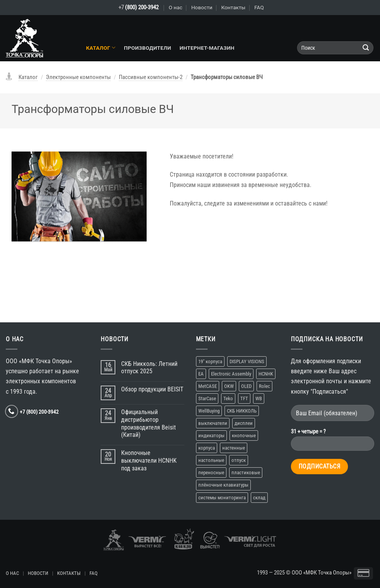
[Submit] (366, 48)
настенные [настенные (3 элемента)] (234, 448)
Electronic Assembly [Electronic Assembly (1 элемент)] (231, 374)
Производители (147, 48)
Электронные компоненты (78, 77)
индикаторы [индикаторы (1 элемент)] (211, 436)
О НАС (12, 573)
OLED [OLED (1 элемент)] (246, 386)
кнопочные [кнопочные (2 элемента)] (244, 436)
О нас (175, 7)
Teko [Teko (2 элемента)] (228, 398)
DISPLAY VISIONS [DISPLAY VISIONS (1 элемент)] (247, 361)
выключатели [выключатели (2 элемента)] (213, 423)
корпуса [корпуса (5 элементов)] (207, 448)
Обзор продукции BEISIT (152, 389)
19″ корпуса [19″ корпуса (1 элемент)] (210, 361)
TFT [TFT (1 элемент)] (244, 398)
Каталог (101, 48)
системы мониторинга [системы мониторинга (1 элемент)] (222, 498)
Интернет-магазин (207, 48)
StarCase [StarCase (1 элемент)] (207, 398)
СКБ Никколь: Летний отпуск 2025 (149, 368)
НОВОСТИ (38, 573)
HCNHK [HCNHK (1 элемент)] (266, 374)
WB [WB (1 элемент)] (259, 398)
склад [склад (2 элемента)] (259, 498)
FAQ (259, 7)
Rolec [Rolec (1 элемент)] (264, 386)
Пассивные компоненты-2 (151, 77)
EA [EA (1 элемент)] (201, 374)
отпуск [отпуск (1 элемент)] (239, 460)
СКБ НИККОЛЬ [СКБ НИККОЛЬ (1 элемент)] (242, 411)
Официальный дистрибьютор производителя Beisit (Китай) (149, 423)
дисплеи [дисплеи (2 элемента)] (244, 423)
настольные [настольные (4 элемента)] (211, 460)
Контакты (233, 7)
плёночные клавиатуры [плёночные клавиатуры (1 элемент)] (223, 485)
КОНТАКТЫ (69, 573)
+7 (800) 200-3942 (39, 412)
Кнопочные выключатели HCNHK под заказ (149, 461)
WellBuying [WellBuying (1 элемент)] (209, 411)
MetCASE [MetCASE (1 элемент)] (208, 386)
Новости (202, 7)
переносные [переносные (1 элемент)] (211, 473)
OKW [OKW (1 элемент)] (229, 386)
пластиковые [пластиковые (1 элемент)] (246, 473)
